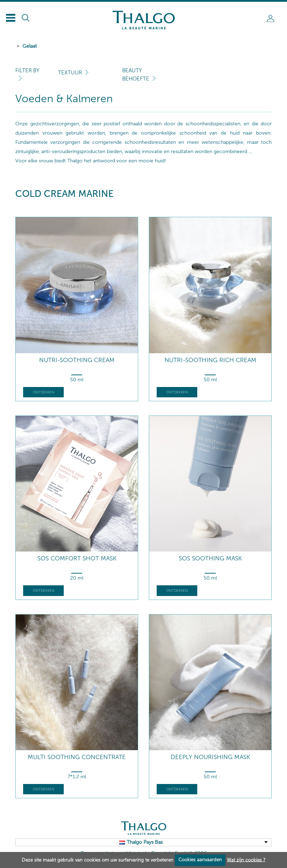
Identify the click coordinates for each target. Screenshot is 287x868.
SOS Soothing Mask (210, 558)
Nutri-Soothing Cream (77, 360)
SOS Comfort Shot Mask (77, 558)
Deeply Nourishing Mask (210, 757)
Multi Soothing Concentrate (77, 757)
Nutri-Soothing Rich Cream (210, 360)
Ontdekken (44, 392)
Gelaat (30, 46)
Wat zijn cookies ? (246, 860)
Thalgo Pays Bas (145, 842)
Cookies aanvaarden (200, 860)
